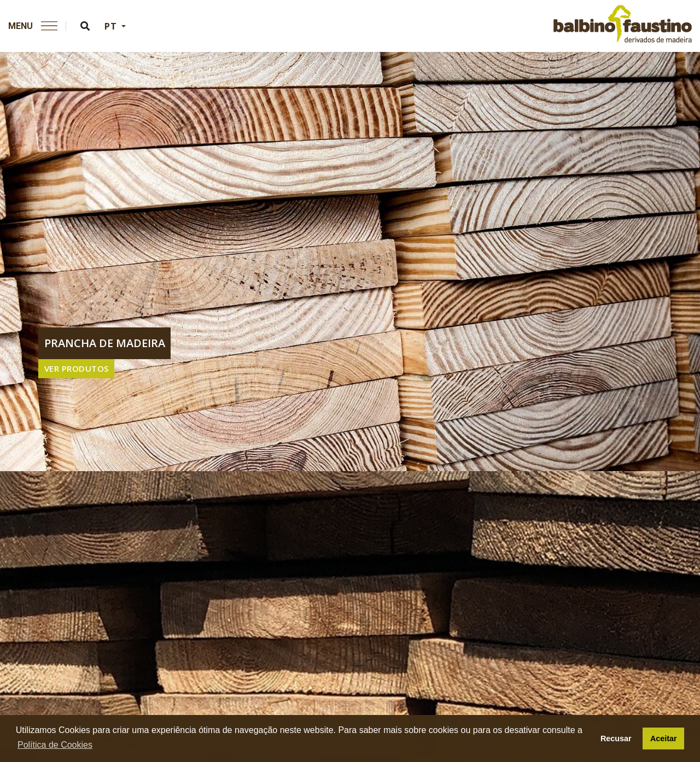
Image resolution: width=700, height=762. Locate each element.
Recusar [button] (616, 738)
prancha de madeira (105, 343)
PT (112, 26)
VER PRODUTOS (77, 368)
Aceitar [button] (664, 738)
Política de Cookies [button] (55, 745)
